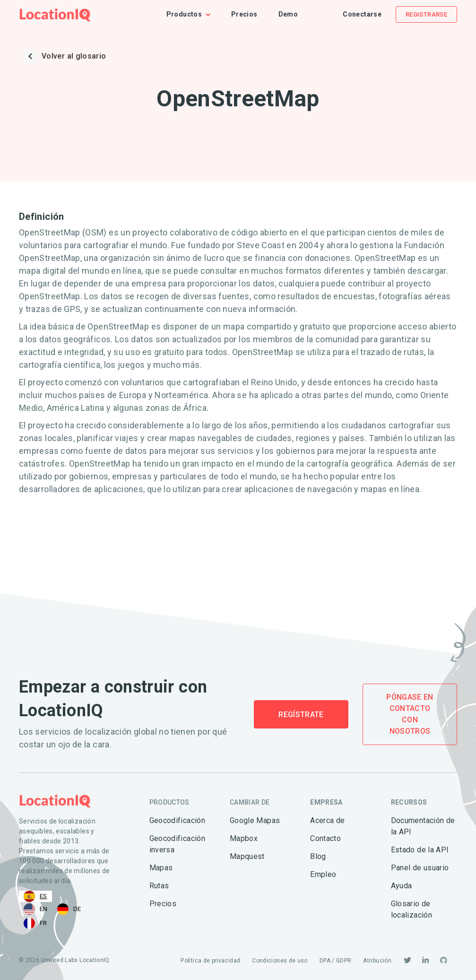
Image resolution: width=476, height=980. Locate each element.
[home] (55, 14)
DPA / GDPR (336, 961)
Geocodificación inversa (177, 844)
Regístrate (301, 715)
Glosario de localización (411, 909)
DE (69, 909)
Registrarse (426, 14)
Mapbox (244, 838)
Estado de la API (420, 850)
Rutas (159, 886)
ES (35, 896)
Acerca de (327, 820)
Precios (244, 14)
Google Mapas (255, 820)
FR (35, 923)
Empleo (323, 874)
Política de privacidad (210, 961)
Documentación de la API (423, 826)
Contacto (325, 838)
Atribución (377, 961)
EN (36, 909)
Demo (288, 14)
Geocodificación (177, 820)
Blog (318, 856)
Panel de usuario (420, 868)
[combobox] (35, 896)
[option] (36, 909)
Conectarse (362, 14)
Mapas (161, 868)
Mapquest (247, 856)
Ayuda (402, 886)
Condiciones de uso (280, 961)
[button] (194, 14)
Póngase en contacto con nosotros (410, 714)
